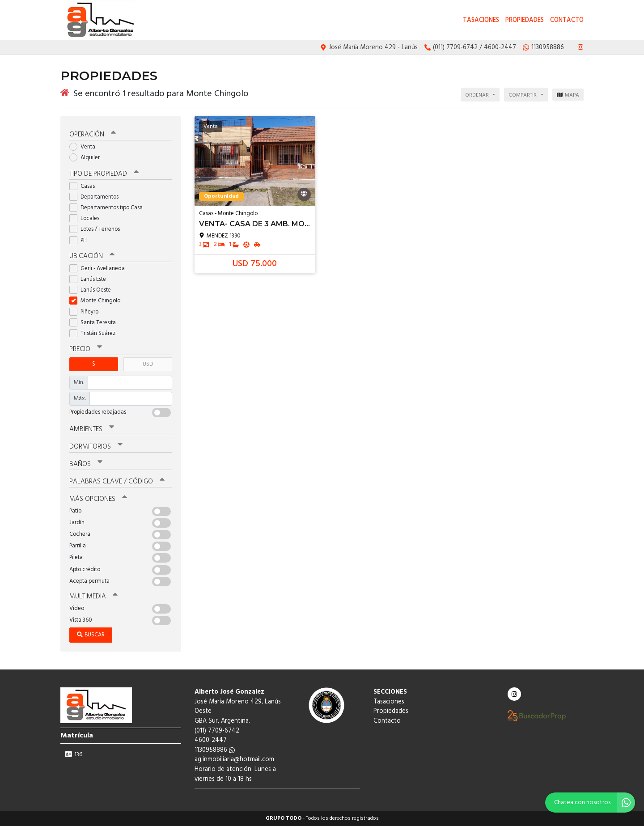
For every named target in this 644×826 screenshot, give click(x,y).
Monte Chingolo (98, 301)
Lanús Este (91, 279)
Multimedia (93, 597)
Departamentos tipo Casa (109, 208)
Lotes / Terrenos (97, 229)
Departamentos (97, 197)
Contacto (567, 20)
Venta (85, 147)
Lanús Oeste (93, 290)
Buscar (91, 635)
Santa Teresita (95, 323)
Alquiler (87, 158)
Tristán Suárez (95, 333)
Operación (93, 135)
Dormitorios (96, 447)
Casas (85, 186)
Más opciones (98, 499)
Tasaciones (481, 20)
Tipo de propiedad (104, 174)
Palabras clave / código (117, 482)
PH (81, 240)
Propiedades (525, 20)
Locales (87, 218)
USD (148, 364)
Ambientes (92, 429)
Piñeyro (87, 312)
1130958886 (215, 750)
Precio (86, 349)
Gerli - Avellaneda (100, 269)
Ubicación (92, 256)
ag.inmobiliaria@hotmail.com (234, 760)
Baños (86, 464)
